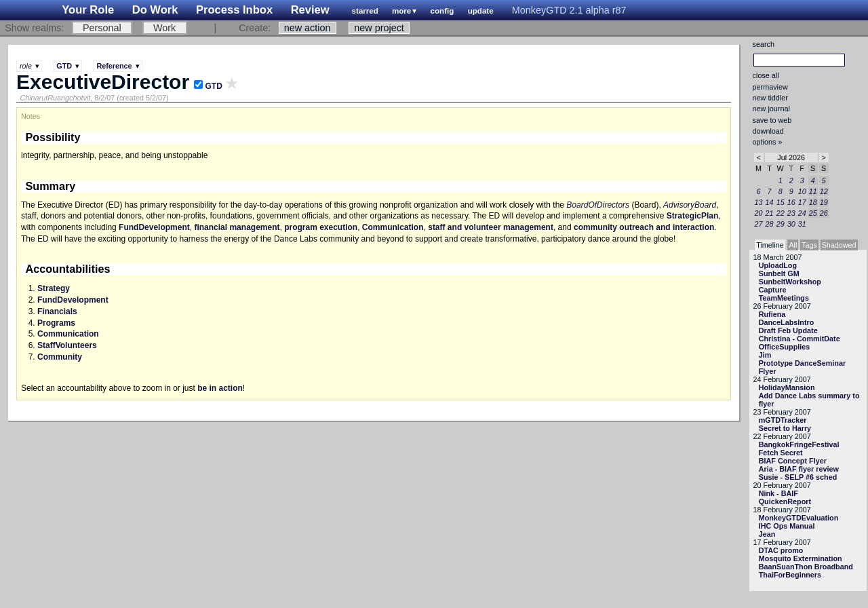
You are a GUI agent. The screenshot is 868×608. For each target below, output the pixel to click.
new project (379, 28)
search (764, 44)
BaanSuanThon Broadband (806, 567)
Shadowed (839, 245)
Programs (56, 323)
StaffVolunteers (67, 345)
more (401, 11)
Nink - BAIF (778, 493)
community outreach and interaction (644, 227)
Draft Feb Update (788, 330)
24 (802, 213)
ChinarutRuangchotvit (55, 98)
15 (781, 202)
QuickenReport (785, 501)
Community (60, 357)
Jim (765, 355)
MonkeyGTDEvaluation (799, 518)
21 (770, 213)
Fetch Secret (781, 453)
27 (759, 224)
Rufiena (772, 314)
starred (365, 11)
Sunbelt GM (779, 273)
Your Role (88, 10)
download (768, 131)
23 (791, 213)
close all (766, 75)
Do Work (155, 10)
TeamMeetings (784, 298)
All (793, 245)
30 (791, 224)
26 (824, 213)
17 (802, 202)
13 (759, 202)
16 (791, 202)
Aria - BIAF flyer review (799, 469)
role (26, 66)
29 (781, 224)
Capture (773, 290)
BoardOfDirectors (598, 205)
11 (813, 191)
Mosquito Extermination (801, 558)
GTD (64, 66)
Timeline (770, 245)
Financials (57, 311)
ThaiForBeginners (790, 575)
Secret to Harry (785, 428)
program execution (321, 227)
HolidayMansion (787, 387)
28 (770, 224)
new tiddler (770, 98)
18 (813, 202)
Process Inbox (234, 10)
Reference (114, 66)
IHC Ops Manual (787, 526)
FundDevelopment (154, 227)
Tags (809, 245)
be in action (220, 388)
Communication (393, 227)
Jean (767, 534)
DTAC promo (781, 550)
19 (824, 202)
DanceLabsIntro (787, 322)
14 (770, 202)
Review (310, 10)
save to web (772, 120)
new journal (771, 109)
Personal (102, 28)
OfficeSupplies (785, 347)
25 (813, 213)
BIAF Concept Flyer (793, 461)
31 (802, 224)
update (481, 11)
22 (781, 213)
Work (164, 28)
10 (802, 191)
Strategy (54, 288)
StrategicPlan (693, 216)
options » (768, 142)
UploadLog (778, 265)
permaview (770, 87)
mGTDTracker (783, 420)
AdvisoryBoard (690, 205)
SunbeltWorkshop (790, 282)
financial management (237, 227)
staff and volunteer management (491, 227)
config (442, 11)
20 (759, 213)
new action (308, 28)
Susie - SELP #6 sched (798, 477)
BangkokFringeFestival (799, 444)
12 (824, 191)
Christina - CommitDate (800, 339)
